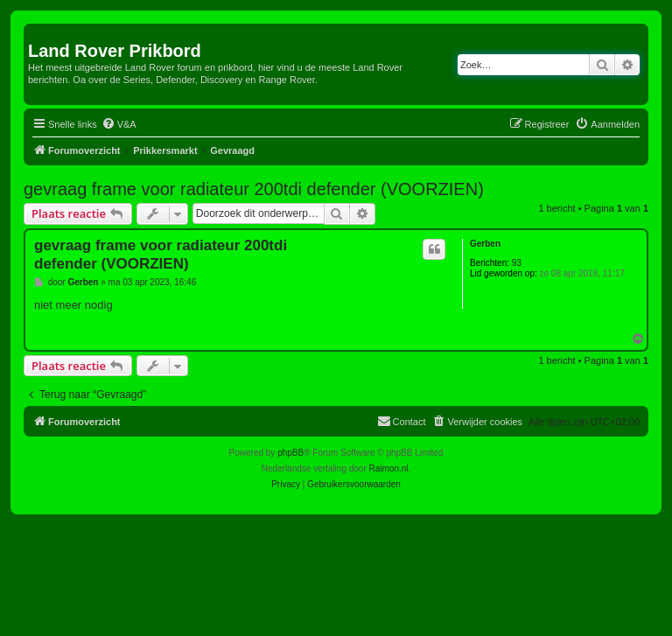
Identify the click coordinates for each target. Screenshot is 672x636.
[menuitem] (119, 124)
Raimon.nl (389, 468)
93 (517, 263)
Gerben (485, 244)
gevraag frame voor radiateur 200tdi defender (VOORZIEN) (254, 189)
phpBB (290, 453)
